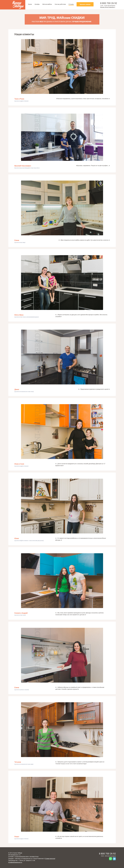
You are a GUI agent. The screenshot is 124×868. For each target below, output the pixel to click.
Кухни (30, 4)
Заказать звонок (85, 4)
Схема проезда (50, 859)
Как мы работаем (60, 4)
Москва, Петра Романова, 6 (108, 7)
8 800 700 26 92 (109, 3)
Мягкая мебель (47, 4)
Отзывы (71, 4)
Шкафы (37, 4)
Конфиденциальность (15, 862)
